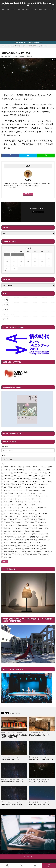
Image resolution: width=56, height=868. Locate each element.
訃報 (24, 46)
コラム (45, 9)
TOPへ (49, 866)
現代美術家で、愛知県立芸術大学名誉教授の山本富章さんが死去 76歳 (14, 736)
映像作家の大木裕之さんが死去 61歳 (12, 782)
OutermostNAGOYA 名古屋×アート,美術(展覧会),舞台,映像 (28, 4)
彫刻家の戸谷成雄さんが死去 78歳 (39, 735)
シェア (21, 866)
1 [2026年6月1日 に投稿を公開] (7, 255)
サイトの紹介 (6, 305)
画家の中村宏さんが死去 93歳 (11, 759)
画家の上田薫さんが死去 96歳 (38, 782)
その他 (28, 9)
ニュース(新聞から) (36, 9)
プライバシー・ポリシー (9, 314)
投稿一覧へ (28, 194)
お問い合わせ (6, 300)
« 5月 (5, 271)
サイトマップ (6, 309)
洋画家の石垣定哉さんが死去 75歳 (38, 46)
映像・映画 (21, 9)
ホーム (7, 866)
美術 (8, 9)
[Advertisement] (28, 25)
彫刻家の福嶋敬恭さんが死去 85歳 (39, 804)
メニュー (35, 866)
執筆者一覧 (5, 319)
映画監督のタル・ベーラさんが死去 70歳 (41, 759)
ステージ (14, 9)
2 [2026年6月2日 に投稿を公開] (14, 255)
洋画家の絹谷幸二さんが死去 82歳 (12, 804)
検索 (4, 561)
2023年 (30, 56)
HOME (3, 9)
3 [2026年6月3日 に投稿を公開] (21, 255)
